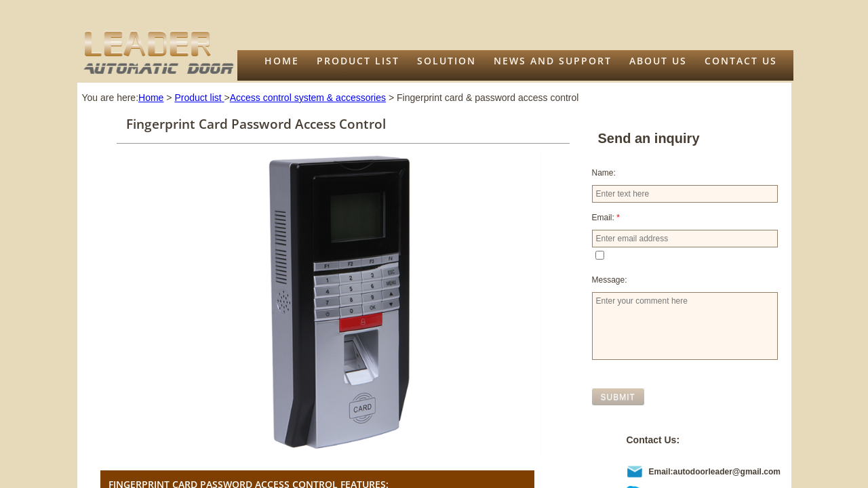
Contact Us (741, 61)
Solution (447, 61)
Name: (604, 173)
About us (658, 61)
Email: (606, 218)
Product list (358, 61)
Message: (610, 280)
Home (282, 61)
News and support (553, 61)
